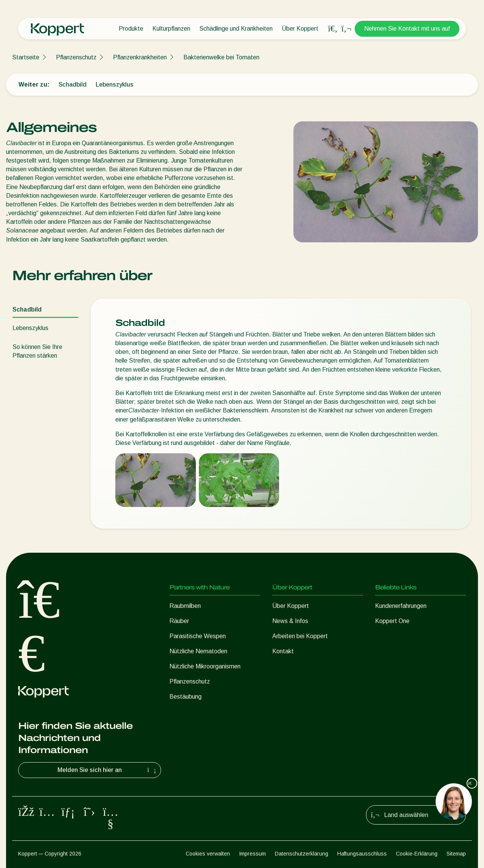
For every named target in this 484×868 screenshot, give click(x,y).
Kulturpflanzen (171, 29)
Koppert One (392, 621)
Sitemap (456, 854)
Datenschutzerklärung (302, 854)
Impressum (252, 854)
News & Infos (290, 621)
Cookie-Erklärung (417, 854)
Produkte (131, 29)
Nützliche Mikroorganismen (205, 666)
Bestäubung (185, 697)
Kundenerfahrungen (401, 606)
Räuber (179, 621)
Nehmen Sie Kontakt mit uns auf (407, 29)
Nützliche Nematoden (198, 651)
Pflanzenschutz (76, 57)
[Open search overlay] (333, 29)
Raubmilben (185, 606)
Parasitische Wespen (198, 636)
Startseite (26, 57)
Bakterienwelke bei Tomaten (221, 57)
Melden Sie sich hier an (108, 770)
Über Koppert (300, 29)
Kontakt (283, 651)
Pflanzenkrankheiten (140, 57)
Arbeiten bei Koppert (300, 636)
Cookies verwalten (208, 854)
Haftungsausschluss (362, 854)
